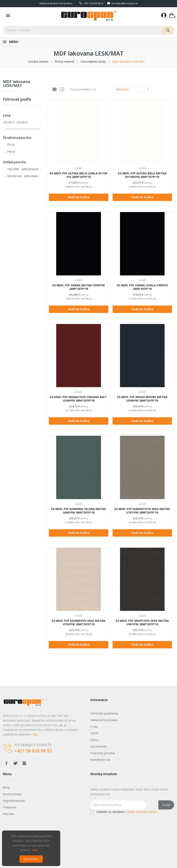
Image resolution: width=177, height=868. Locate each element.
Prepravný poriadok (103, 753)
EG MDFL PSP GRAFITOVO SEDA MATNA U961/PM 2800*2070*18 (142, 623)
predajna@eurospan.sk (125, 3)
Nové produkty (12, 794)
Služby (94, 740)
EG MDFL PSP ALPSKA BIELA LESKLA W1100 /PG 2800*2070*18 (79, 175)
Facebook (6, 763)
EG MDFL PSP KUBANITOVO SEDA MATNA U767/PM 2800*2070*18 (142, 511)
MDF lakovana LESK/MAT (17, 84)
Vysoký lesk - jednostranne (24, 176)
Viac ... (37, 850)
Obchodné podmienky (104, 713)
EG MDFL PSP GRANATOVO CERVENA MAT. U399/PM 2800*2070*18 (79, 399)
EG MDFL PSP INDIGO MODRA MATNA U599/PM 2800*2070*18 (142, 399)
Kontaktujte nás (100, 760)
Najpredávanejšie (14, 801)
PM (11, 152)
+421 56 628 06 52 (93, 3)
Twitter (15, 763)
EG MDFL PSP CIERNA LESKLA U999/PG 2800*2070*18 (142, 287)
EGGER (78, 169)
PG (11, 145)
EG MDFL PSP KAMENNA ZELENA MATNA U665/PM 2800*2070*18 (79, 511)
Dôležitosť (133, 89)
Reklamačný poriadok (104, 720)
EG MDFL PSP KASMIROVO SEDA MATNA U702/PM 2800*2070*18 (79, 623)
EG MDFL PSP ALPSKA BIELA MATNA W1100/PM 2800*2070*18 (142, 175)
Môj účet (9, 814)
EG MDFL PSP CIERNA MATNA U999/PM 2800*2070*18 (78, 287)
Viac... (36, 734)
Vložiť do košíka (79, 197)
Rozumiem (31, 859)
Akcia (6, 787)
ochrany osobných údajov (141, 812)
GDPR (94, 733)
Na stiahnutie (99, 746)
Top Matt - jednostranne (24, 169)
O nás (94, 727)
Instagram (24, 763)
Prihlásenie (10, 807)
